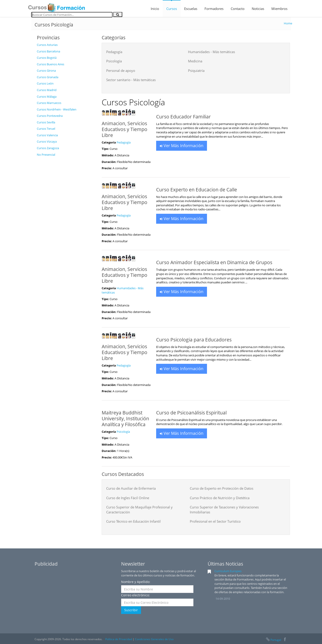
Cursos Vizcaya (47, 141)
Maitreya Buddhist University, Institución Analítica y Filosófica (125, 418)
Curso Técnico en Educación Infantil (133, 521)
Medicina (195, 61)
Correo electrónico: (135, 595)
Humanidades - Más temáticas (212, 52)
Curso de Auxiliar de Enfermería (131, 488)
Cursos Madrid (47, 90)
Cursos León (45, 83)
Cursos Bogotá (47, 58)
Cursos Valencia (47, 135)
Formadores (214, 9)
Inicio (155, 9)
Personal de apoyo (121, 71)
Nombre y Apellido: (136, 582)
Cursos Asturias (47, 45)
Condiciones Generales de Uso (154, 639)
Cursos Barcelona (48, 51)
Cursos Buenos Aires (51, 64)
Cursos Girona (46, 71)
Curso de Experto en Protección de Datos (222, 488)
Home (288, 23)
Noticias (258, 9)
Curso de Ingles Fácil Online (128, 498)
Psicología (114, 61)
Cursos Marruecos (49, 103)
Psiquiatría (196, 71)
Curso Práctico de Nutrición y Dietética (220, 498)
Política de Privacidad (119, 639)
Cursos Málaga (47, 96)
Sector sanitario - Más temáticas (131, 80)
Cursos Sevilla (46, 122)
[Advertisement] (66, 227)
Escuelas (191, 9)
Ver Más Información (182, 146)
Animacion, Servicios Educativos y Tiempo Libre (125, 129)
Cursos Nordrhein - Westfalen (57, 109)
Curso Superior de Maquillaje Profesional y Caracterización (139, 509)
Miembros (279, 9)
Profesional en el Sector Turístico (215, 521)
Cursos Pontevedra (50, 116)
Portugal (273, 640)
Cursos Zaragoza (48, 148)
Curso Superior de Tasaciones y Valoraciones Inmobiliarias (224, 509)
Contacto (238, 9)
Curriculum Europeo (228, 571)
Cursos (172, 9)
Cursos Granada (48, 77)
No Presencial (46, 155)
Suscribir (131, 610)
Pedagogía (114, 52)
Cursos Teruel (46, 129)
